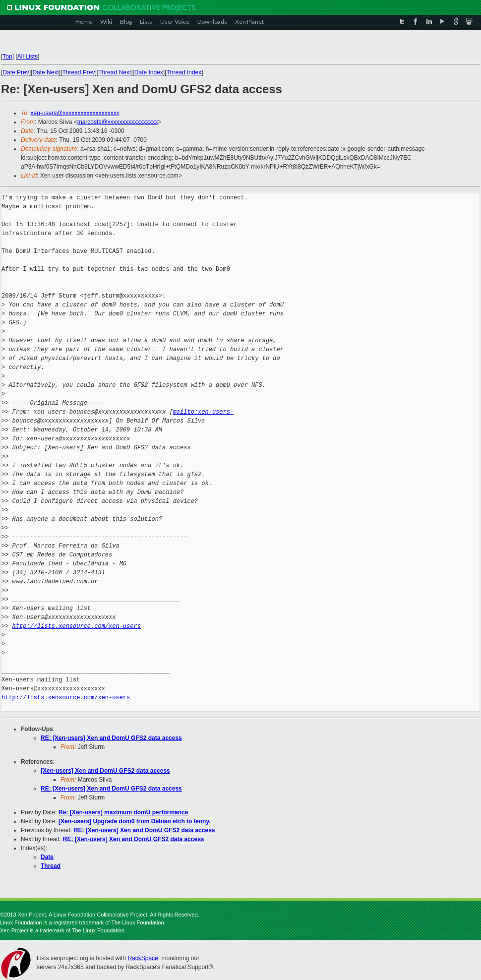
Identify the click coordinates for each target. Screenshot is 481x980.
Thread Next (115, 72)
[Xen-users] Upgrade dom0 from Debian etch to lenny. (135, 821)
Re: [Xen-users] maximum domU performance (123, 812)
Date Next (45, 72)
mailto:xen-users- (203, 412)
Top (7, 57)
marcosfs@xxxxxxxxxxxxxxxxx (118, 122)
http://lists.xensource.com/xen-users (77, 626)
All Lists (28, 57)
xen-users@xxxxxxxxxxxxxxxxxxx (75, 113)
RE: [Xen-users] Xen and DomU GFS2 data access (111, 738)
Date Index (149, 72)
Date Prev (16, 72)
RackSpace (143, 958)
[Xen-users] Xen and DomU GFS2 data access (105, 771)
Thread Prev (78, 72)
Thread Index (184, 72)
